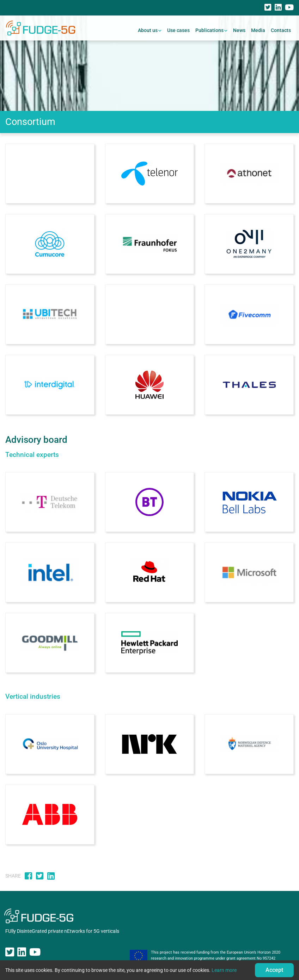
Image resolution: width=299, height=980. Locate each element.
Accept (274, 970)
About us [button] (148, 30)
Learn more (224, 970)
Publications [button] (209, 30)
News (239, 30)
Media (258, 30)
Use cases (178, 30)
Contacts (281, 30)
